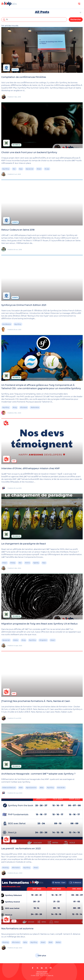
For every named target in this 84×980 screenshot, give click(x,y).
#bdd (50, 942)
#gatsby (36, 563)
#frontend (24, 407)
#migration (43, 640)
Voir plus (42, 956)
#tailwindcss (35, 407)
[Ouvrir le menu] (79, 4)
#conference (7, 324)
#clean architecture (9, 788)
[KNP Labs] (9, 5)
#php (42, 788)
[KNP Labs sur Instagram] (46, 968)
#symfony (6, 169)
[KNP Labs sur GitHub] (51, 968)
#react (39, 169)
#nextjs (13, 563)
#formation (16, 868)
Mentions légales (42, 972)
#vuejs (47, 169)
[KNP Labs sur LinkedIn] (42, 968)
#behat (58, 942)
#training (5, 868)
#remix (27, 563)
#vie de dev (61, 788)
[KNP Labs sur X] (37, 968)
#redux (16, 640)
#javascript (30, 169)
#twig (15, 407)
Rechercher (76, 19)
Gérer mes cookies (42, 974)
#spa (21, 169)
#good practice (31, 788)
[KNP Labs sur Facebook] (33, 968)
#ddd (21, 788)
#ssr (14, 169)
